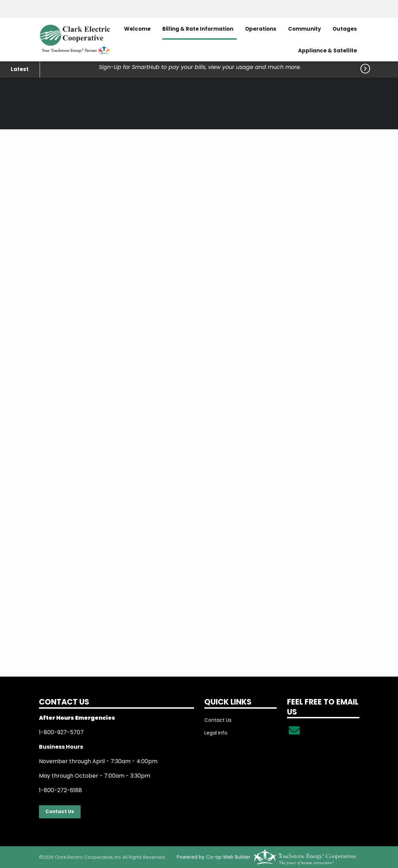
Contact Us (59, 812)
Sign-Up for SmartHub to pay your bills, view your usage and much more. (200, 67)
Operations (261, 29)
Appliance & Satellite (328, 51)
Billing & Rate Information (198, 29)
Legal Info (216, 733)
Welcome (137, 29)
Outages (345, 29)
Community (304, 29)
